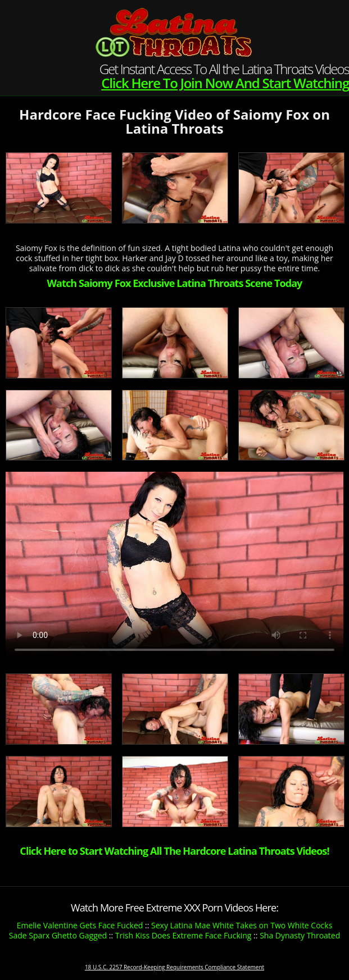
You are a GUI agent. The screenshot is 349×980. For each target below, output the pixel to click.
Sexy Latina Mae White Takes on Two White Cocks (242, 925)
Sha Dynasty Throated (300, 935)
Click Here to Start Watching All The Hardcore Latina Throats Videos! (174, 851)
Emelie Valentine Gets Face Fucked (80, 925)
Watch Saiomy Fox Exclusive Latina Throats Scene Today (175, 283)
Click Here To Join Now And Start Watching (225, 83)
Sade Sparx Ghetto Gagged (58, 935)
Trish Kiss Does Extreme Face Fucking (183, 935)
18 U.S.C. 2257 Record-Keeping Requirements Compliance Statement (175, 967)
